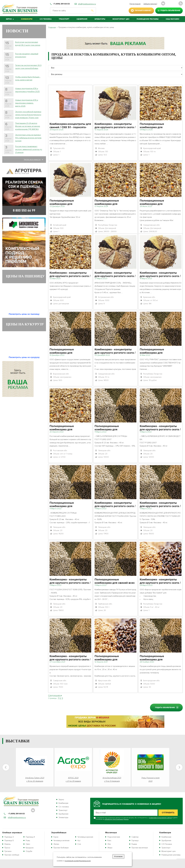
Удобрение (63, 814)
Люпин (56, 844)
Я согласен (118, 856)
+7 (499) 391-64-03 (61, 4)
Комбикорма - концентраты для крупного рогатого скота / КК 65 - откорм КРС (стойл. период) (160, 505)
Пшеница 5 (9, 841)
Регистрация (135, 4)
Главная (52, 27)
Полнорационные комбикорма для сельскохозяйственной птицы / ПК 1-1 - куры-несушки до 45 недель (160, 658)
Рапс (109, 841)
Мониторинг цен (121, 19)
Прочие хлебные (12, 855)
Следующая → (55, 695)
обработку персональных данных (117, 819)
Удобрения (82, 19)
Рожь (28, 841)
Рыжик (134, 844)
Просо (7, 848)
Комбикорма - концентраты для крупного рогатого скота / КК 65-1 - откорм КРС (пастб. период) (70, 275)
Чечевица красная (85, 837)
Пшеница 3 (9, 837)
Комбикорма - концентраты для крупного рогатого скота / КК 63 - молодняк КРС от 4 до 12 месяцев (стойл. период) (160, 428)
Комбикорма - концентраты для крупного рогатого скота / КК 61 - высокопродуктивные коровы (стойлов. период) (115, 275)
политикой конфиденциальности (78, 861)
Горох (56, 837)
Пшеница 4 (30, 837)
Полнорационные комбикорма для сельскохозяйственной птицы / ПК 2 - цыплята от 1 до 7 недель (115, 658)
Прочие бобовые (61, 848)
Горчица (135, 841)
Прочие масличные (140, 848)
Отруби (29, 851)
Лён (109, 844)
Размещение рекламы (148, 19)
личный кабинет (143, 10)
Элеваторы (100, 19)
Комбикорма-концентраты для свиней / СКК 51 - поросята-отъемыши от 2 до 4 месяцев (70, 126)
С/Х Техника (46, 19)
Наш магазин (172, 19)
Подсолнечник (114, 837)
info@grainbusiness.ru (87, 4)
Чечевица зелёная (61, 841)
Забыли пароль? (150, 4)
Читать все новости (32, 159)
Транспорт (64, 19)
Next (179, 767)
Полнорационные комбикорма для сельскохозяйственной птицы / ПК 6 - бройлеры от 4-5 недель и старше (160, 351)
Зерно (61, 800)
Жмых (110, 848)
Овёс (28, 844)
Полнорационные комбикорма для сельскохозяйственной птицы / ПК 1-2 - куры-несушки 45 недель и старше (160, 203)
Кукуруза (30, 848)
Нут (79, 841)
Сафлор (135, 837)
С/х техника (64, 807)
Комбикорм (27, 19)
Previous (6, 767)
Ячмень (8, 844)
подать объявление (170, 10)
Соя (79, 844)
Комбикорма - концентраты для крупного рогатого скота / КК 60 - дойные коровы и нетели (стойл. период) (115, 126)
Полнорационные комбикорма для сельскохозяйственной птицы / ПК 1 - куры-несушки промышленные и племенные (160, 126)
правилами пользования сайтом (160, 818)
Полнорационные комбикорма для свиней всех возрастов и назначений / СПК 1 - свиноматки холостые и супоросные (115, 581)
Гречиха (8, 851)
